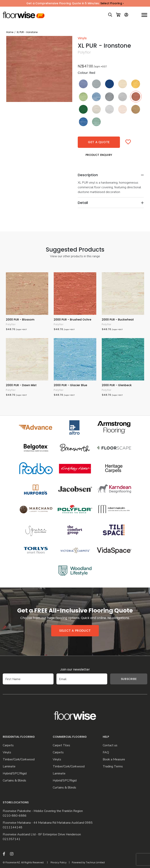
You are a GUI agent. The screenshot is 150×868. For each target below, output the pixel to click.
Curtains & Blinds (14, 781)
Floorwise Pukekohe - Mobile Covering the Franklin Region (43, 811)
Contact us (110, 745)
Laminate (9, 767)
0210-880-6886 (15, 816)
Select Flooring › (112, 3)
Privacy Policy (59, 862)
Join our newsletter (75, 669)
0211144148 (12, 827)
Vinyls (7, 752)
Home (10, 32)
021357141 (12, 839)
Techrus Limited (95, 862)
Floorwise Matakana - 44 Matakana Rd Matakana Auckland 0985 (48, 823)
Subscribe (123, 679)
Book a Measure (114, 759)
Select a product (75, 631)
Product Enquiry (99, 155)
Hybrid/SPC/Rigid (15, 774)
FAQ (106, 752)
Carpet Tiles (61, 745)
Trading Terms (113, 767)
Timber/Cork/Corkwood (19, 759)
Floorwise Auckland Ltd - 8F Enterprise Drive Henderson (42, 835)
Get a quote (99, 142)
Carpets (8, 745)
